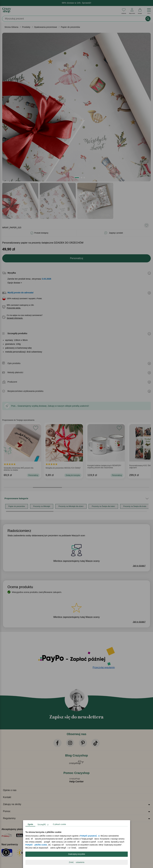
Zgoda (30, 824)
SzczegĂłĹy (43, 824)
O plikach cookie (59, 824)
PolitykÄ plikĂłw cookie (36, 845)
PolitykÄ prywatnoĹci (90, 836)
